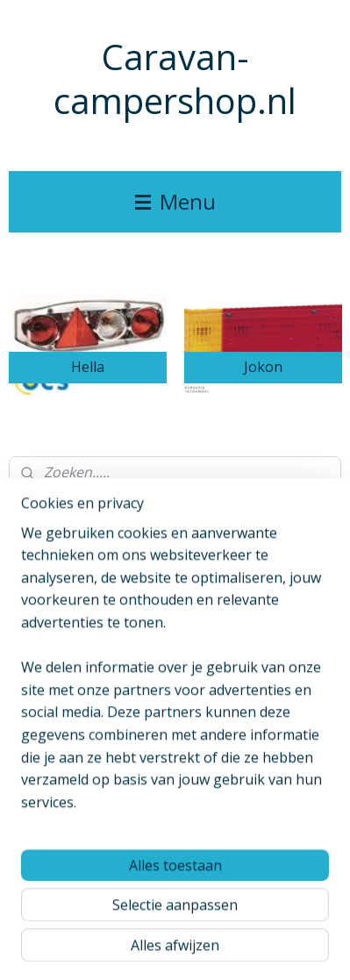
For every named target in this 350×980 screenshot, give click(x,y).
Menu (175, 201)
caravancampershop (76, 632)
